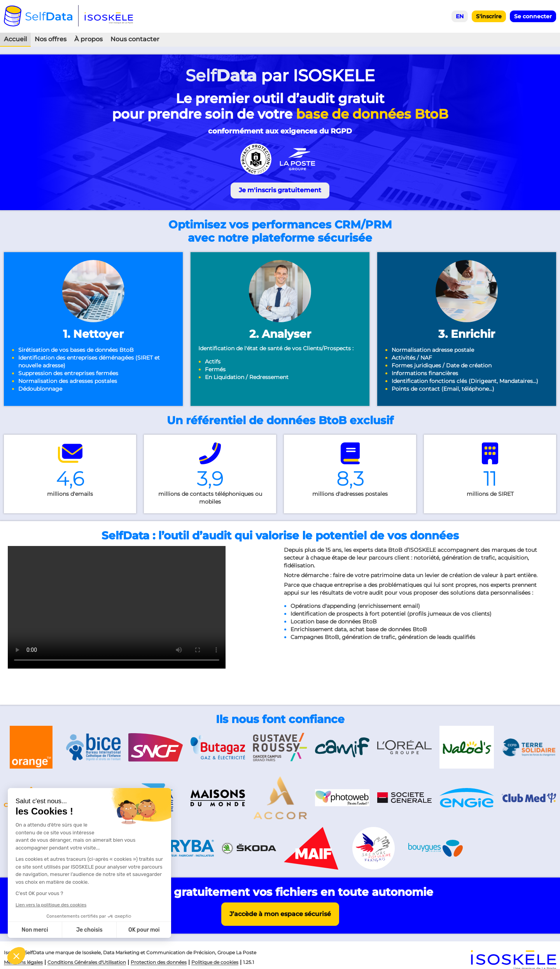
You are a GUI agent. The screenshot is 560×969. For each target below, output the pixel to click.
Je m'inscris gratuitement (280, 190)
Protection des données (159, 962)
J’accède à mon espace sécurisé (280, 914)
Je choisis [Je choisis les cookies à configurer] (89, 930)
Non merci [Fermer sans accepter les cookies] (35, 930)
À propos (88, 39)
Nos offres (51, 39)
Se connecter (533, 16)
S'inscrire (489, 16)
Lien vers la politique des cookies (51, 905)
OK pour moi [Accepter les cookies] (144, 930)
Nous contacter (135, 39)
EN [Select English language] (460, 16)
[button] (16, 956)
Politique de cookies (215, 962)
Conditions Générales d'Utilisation (87, 962)
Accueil (15, 39)
